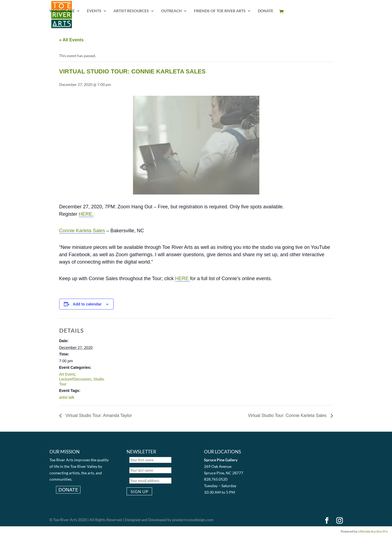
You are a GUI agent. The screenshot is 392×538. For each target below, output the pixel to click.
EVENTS (94, 11)
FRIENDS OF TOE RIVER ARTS (220, 11)
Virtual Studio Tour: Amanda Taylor (98, 415)
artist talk (67, 397)
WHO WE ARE (62, 11)
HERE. (86, 214)
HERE (182, 279)
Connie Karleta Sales (82, 231)
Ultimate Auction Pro (373, 531)
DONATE (266, 11)
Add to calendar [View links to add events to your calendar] (87, 304)
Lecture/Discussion (75, 379)
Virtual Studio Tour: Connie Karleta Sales (288, 415)
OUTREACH (171, 11)
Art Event (67, 374)
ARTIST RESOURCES (131, 11)
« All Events (71, 40)
